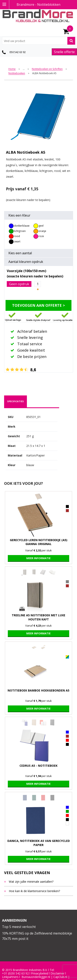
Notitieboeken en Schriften (47, 69)
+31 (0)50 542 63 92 (15, 973)
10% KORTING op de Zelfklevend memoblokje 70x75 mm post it (37, 936)
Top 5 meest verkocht (19, 927)
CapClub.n (60, 977)
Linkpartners (10, 977)
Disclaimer (57, 973)
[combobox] (39, 41)
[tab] (16, 401)
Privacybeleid (40, 973)
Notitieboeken (17, 73)
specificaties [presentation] (16, 401)
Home (12, 69)
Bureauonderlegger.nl (36, 977)
